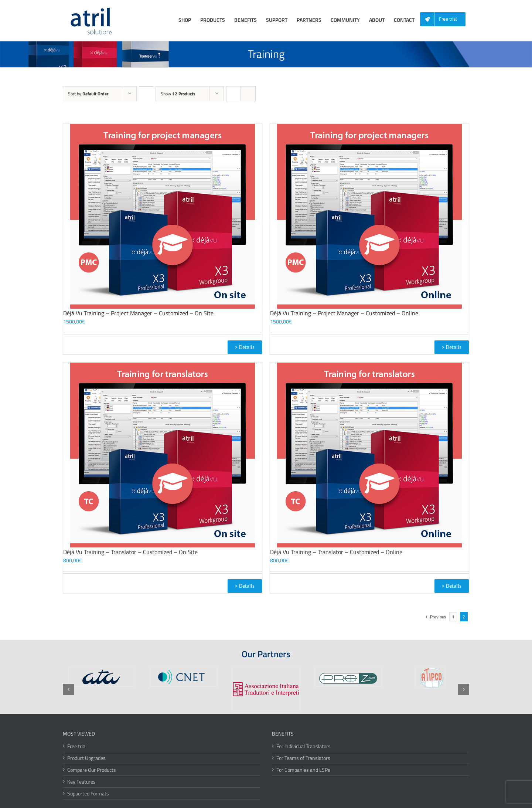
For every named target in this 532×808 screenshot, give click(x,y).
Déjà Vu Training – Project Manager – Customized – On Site (138, 313)
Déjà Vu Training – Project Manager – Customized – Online (344, 313)
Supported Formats (88, 793)
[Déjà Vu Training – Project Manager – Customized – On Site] (163, 216)
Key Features (81, 782)
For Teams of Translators (303, 758)
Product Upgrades (86, 758)
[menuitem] (446, 19)
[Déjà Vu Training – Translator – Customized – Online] (369, 455)
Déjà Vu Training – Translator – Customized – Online (336, 552)
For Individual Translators (303, 746)
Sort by (88, 94)
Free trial (77, 746)
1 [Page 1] (453, 617)
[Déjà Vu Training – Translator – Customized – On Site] (163, 455)
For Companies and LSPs (303, 770)
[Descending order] (146, 86)
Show (178, 94)
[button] (68, 689)
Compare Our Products (92, 770)
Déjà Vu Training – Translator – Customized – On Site (130, 552)
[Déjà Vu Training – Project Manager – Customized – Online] (369, 216)
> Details (245, 347)
